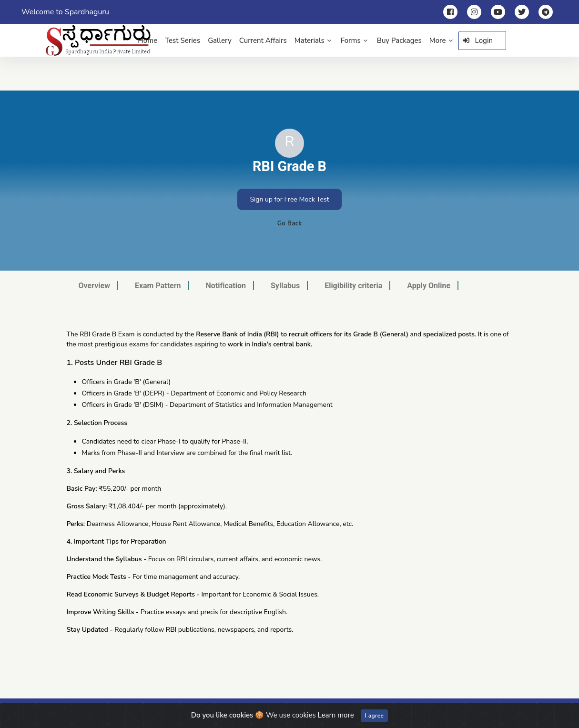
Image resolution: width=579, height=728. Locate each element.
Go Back (290, 223)
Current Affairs (263, 40)
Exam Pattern (158, 286)
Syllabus (285, 286)
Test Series (183, 40)
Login (478, 40)
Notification (226, 286)
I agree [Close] (375, 716)
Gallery (220, 40)
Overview (94, 286)
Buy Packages (399, 40)
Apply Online (429, 286)
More (441, 40)
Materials (313, 40)
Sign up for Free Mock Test (289, 199)
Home (147, 40)
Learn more (336, 715)
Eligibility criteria (353, 286)
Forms (354, 40)
